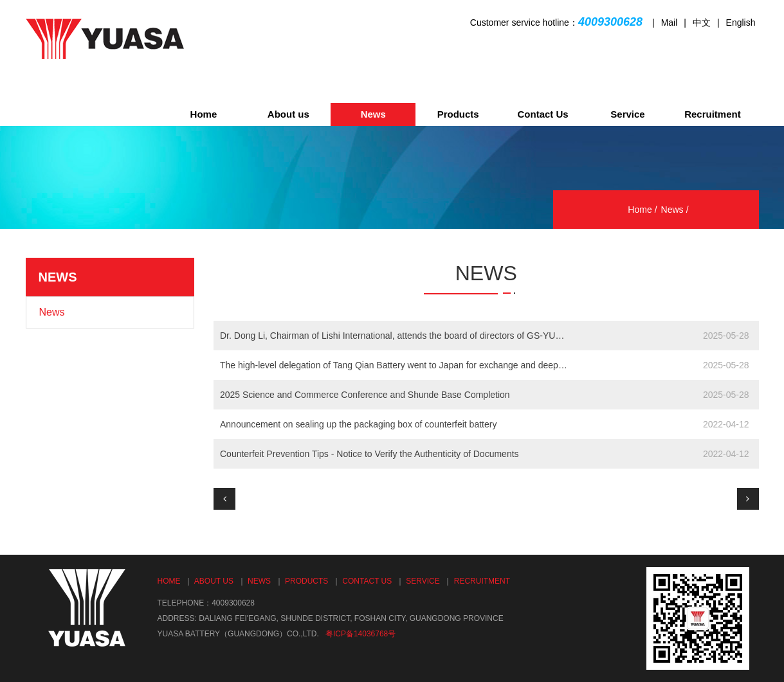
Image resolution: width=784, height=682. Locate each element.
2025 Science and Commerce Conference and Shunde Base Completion (365, 395)
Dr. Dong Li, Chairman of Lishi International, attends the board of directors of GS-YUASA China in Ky (394, 336)
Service (627, 114)
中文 (702, 22)
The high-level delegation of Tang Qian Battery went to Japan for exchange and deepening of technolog (394, 365)
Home (204, 114)
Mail (670, 22)
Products (458, 114)
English (741, 22)
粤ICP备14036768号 (360, 634)
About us (288, 114)
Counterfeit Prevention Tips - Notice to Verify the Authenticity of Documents (369, 454)
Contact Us (542, 114)
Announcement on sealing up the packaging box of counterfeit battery (358, 424)
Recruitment (713, 114)
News (373, 114)
